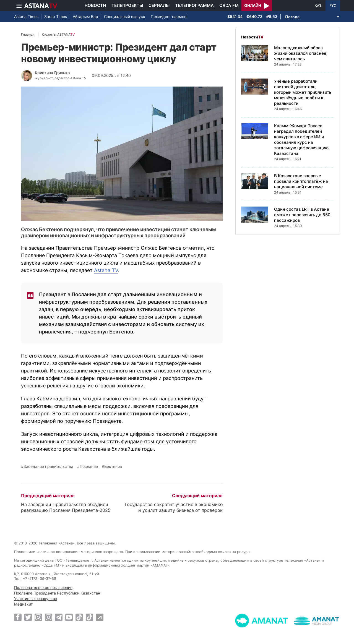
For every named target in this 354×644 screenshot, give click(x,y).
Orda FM (229, 5)
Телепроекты (127, 5)
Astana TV (106, 270)
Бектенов (113, 466)
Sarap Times (56, 16)
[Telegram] (59, 617)
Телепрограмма (194, 5)
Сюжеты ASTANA (58, 34)
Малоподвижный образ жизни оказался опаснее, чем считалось (301, 53)
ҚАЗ (318, 6)
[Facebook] (18, 617)
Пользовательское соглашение (43, 587)
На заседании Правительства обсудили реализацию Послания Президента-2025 (66, 507)
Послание (89, 466)
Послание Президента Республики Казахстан (57, 593)
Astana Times (26, 16)
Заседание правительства (48, 466)
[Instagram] (38, 617)
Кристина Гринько (52, 73)
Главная (28, 34)
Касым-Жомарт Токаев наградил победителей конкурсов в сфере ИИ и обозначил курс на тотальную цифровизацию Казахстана (301, 140)
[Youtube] (69, 617)
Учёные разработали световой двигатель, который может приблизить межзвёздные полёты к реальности (303, 92)
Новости (95, 5)
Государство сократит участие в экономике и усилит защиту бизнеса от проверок (174, 507)
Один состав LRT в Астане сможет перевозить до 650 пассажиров (302, 215)
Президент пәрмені (169, 16)
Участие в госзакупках (36, 599)
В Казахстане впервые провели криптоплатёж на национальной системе (301, 181)
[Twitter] (28, 617)
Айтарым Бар (85, 16)
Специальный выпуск (125, 16)
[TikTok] (79, 617)
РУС (333, 6)
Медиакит (23, 604)
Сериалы (159, 5)
